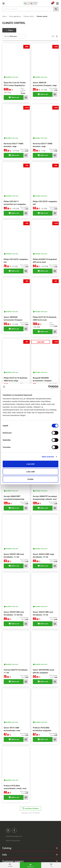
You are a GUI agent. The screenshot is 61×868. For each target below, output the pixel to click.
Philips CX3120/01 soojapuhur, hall (16, 261)
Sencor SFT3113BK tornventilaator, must (12, 729)
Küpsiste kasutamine (13, 841)
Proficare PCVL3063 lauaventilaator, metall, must (15, 787)
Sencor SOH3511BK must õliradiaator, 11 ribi (14, 556)
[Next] (57, 36)
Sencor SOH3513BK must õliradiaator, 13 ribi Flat (14, 613)
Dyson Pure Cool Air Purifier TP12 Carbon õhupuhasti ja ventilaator (15, 85)
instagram (8, 830)
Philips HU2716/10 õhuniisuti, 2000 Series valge (16, 379)
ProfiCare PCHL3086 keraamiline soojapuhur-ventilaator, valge (42, 730)
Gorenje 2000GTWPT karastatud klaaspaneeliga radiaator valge (14, 499)
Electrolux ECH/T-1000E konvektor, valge (43, 145)
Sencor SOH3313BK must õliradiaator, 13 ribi (43, 613)
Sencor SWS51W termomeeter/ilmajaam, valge (45, 84)
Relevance (14, 36)
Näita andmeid (48, 457)
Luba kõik (30, 464)
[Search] (30, 9)
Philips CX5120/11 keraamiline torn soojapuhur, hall (15, 204)
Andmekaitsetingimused (14, 836)
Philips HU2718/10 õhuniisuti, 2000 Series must (45, 318)
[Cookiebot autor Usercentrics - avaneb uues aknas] (48, 387)
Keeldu (30, 479)
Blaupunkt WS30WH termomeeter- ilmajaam (42, 379)
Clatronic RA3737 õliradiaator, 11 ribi (16, 671)
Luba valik (30, 472)
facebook (14, 830)
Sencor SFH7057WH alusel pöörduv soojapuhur (44, 671)
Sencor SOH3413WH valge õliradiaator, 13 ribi (43, 556)
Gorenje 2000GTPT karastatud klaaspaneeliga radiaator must (45, 498)
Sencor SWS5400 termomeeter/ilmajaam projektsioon (13, 320)
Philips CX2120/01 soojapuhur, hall (45, 203)
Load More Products (32, 808)
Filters (9, 30)
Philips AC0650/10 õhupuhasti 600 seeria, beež (45, 261)
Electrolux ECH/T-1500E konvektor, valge (13, 145)
